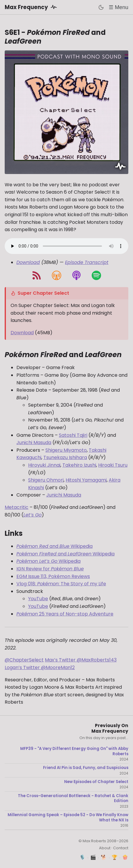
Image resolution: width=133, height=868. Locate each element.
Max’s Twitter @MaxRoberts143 (81, 660)
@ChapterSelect (24, 660)
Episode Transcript (87, 262)
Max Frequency (32, 7)
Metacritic (17, 507)
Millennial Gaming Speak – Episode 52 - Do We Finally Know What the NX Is (68, 817)
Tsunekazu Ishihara (65, 457)
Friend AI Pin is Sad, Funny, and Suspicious (86, 768)
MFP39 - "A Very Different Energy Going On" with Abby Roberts (74, 751)
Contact (121, 848)
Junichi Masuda (34, 442)
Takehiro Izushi (79, 465)
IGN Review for (50, 569)
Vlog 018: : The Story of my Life (61, 584)
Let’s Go (33, 515)
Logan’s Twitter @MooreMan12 (40, 667)
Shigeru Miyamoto (66, 450)
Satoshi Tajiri (73, 435)
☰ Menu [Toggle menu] (118, 7)
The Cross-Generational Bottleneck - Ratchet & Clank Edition (73, 798)
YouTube (38, 599)
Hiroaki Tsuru (113, 465)
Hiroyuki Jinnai (44, 465)
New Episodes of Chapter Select (96, 782)
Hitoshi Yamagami (86, 480)
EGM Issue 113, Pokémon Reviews (53, 576)
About (105, 848)
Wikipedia (48, 561)
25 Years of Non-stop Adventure (65, 614)
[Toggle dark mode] (101, 7)
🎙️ (82, 857)
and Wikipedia (54, 546)
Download (28, 262)
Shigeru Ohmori (46, 480)
